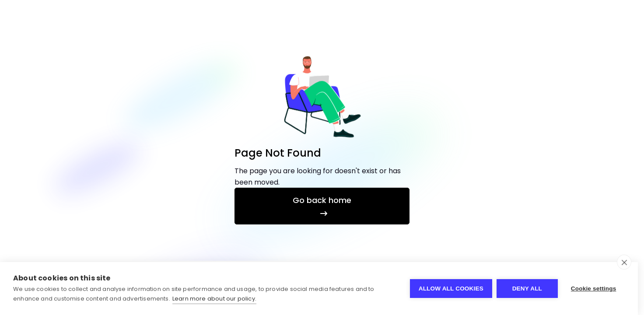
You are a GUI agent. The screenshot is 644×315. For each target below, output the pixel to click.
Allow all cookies (451, 289)
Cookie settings (594, 289)
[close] (624, 262)
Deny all (527, 289)
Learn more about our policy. (214, 299)
